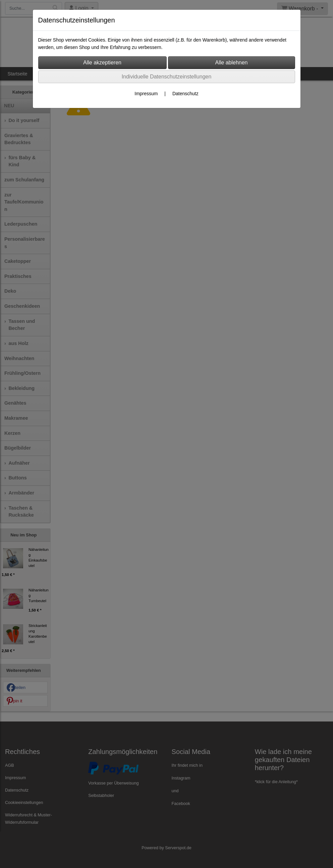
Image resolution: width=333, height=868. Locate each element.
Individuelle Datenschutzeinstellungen (167, 77)
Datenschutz (185, 94)
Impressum (146, 94)
